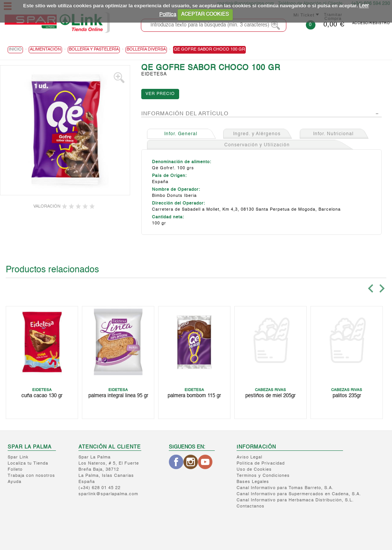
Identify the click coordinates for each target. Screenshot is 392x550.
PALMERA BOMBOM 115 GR (194, 396)
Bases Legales (253, 482)
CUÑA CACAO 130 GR (42, 396)
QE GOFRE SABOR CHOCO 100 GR (209, 50)
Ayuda (15, 482)
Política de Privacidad (261, 464)
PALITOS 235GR (347, 396)
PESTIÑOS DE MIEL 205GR (270, 396)
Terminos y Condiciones (263, 476)
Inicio (15, 50)
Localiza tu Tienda (28, 464)
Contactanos (251, 507)
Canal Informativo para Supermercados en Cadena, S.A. (299, 494)
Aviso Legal (249, 458)
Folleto (15, 470)
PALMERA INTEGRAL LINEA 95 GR (118, 396)
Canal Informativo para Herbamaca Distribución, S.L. (295, 500)
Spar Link (18, 458)
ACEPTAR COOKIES (205, 14)
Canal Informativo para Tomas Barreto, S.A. (285, 488)
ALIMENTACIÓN (45, 50)
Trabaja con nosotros (31, 476)
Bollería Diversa (146, 50)
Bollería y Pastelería (94, 50)
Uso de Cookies (254, 470)
